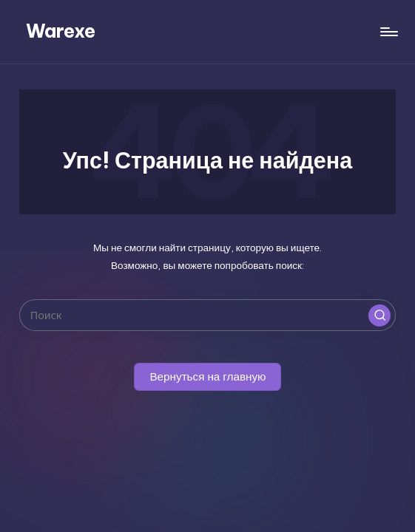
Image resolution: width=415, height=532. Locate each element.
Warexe (61, 31)
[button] (379, 316)
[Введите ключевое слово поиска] (207, 315)
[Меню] (388, 32)
